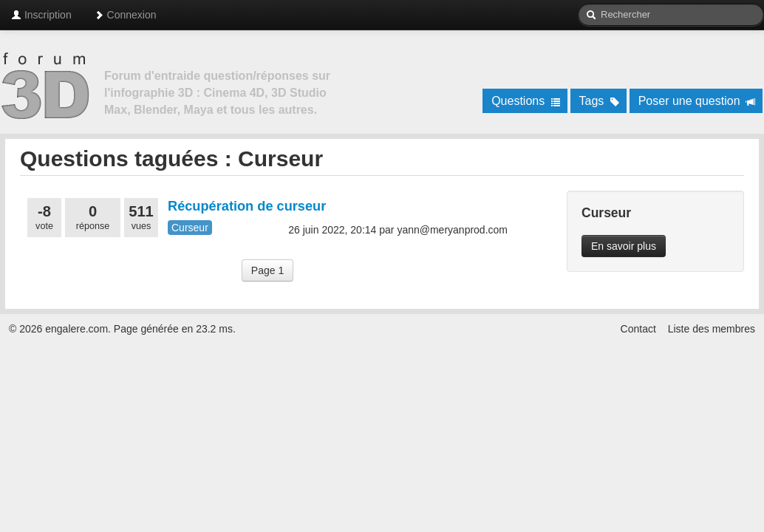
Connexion (125, 15)
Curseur (190, 228)
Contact (638, 329)
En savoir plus (624, 246)
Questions (526, 101)
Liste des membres (712, 329)
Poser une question (697, 101)
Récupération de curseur (247, 206)
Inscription (41, 15)
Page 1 (267, 270)
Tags (600, 101)
